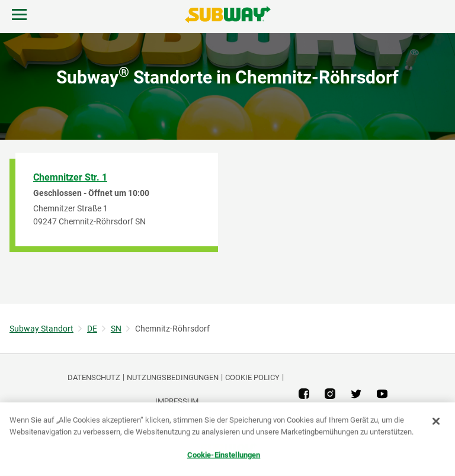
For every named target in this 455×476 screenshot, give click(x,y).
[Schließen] (436, 422)
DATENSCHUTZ (94, 377)
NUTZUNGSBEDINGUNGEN (173, 377)
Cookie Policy (252, 377)
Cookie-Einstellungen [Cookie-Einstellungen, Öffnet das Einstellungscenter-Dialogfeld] (224, 455)
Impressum (177, 401)
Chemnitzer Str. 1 (70, 177)
